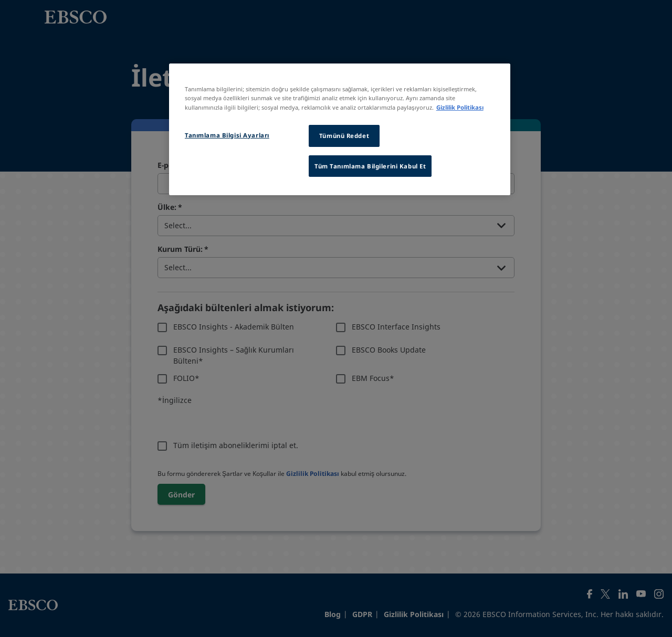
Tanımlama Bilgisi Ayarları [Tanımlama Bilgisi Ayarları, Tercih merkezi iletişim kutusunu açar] (227, 135)
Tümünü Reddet (344, 136)
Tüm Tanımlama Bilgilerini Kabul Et (370, 166)
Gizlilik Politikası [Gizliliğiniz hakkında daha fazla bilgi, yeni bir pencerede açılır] (460, 107)
